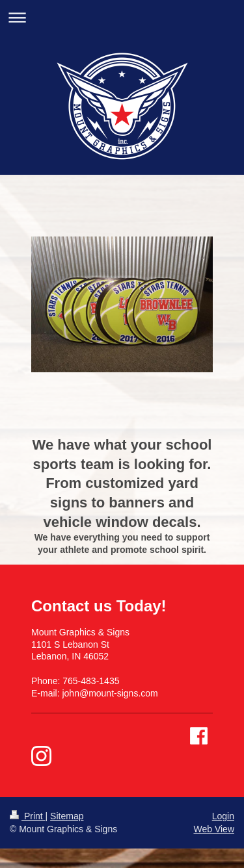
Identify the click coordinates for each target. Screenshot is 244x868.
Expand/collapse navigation (122, 17)
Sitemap (67, 816)
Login (223, 816)
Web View (214, 829)
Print (28, 816)
